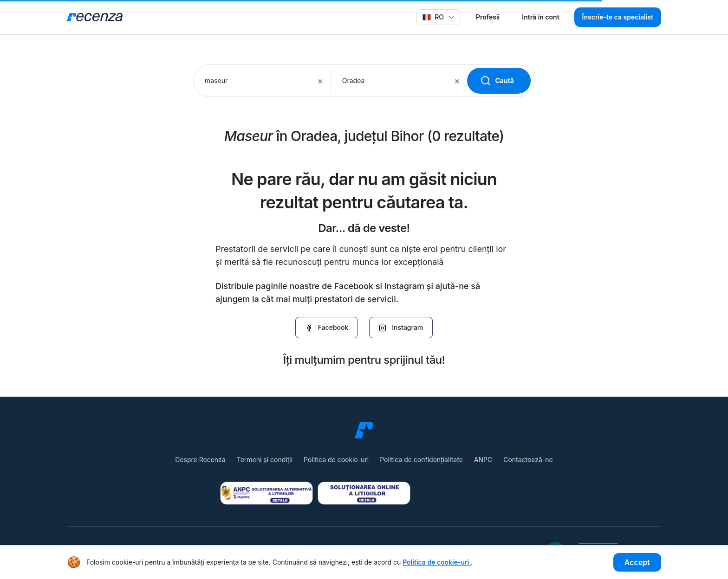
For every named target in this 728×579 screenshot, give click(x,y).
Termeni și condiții (265, 460)
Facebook (327, 328)
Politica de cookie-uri (336, 460)
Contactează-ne (528, 460)
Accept (637, 562)
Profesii (488, 17)
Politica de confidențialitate (421, 460)
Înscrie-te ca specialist (618, 17)
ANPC (483, 460)
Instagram (401, 328)
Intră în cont (540, 17)
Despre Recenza (200, 460)
